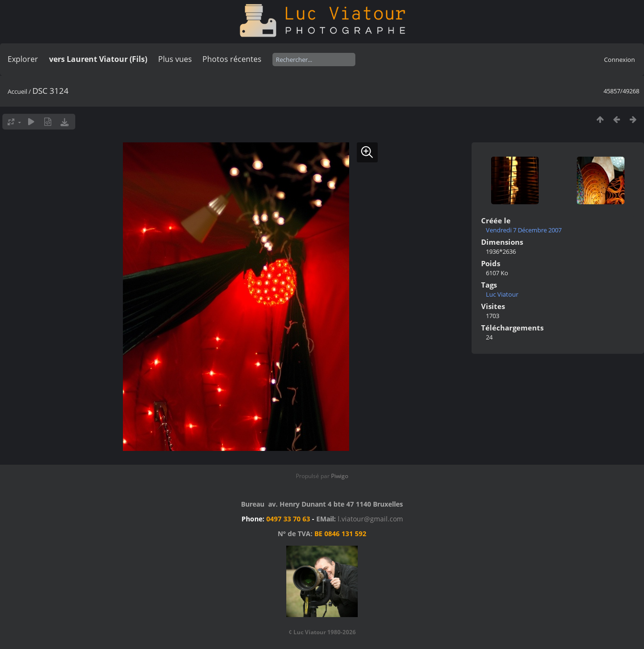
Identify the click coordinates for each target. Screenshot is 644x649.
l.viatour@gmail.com (370, 519)
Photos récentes (232, 59)
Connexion (619, 60)
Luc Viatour (502, 294)
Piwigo (340, 476)
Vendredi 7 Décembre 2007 (524, 230)
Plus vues (175, 59)
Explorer (23, 59)
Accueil (17, 91)
